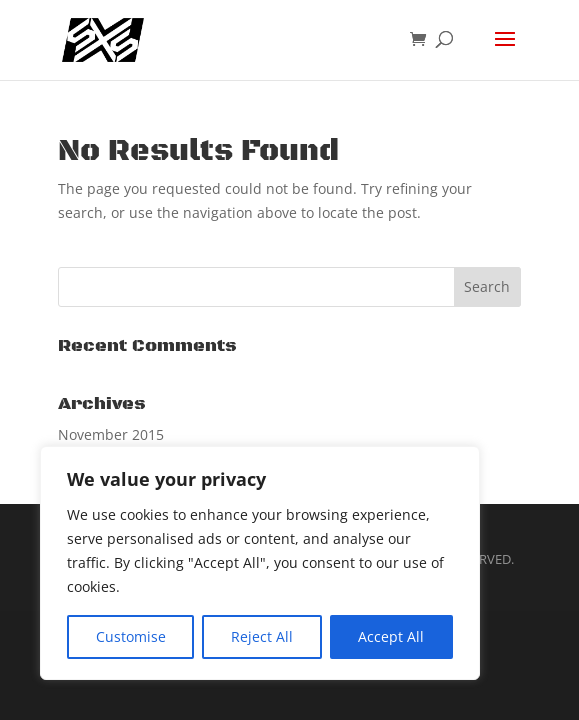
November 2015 (111, 434)
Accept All (391, 636)
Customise (131, 636)
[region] (260, 563)
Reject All (262, 636)
